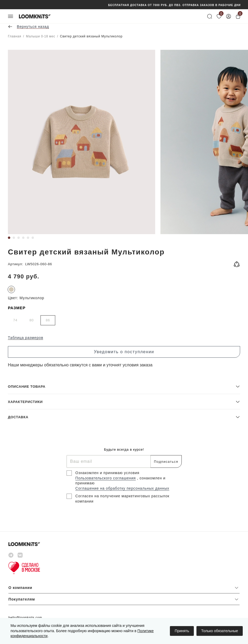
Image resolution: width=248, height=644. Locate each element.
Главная (15, 36)
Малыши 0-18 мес (41, 36)
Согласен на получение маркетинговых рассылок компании (123, 499)
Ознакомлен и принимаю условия (108, 473)
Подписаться (166, 462)
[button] (124, 386)
